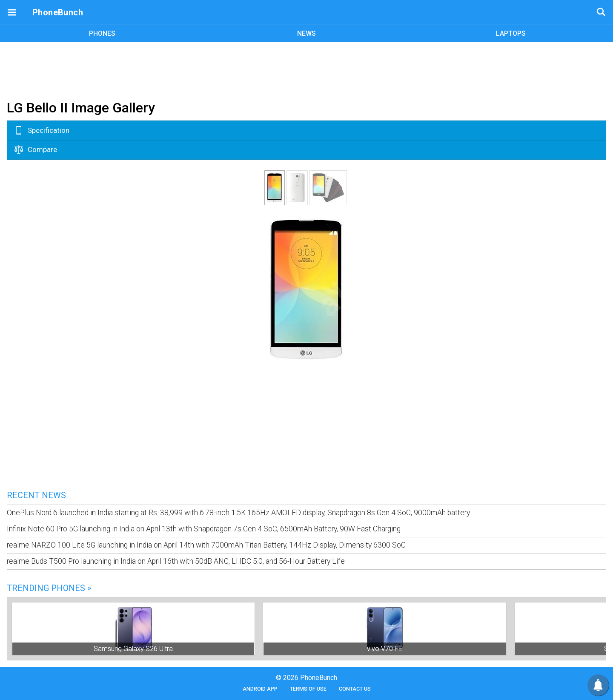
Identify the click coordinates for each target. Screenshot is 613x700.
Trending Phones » (49, 588)
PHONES (102, 33)
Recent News (36, 495)
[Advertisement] (306, 69)
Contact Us (355, 689)
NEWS (306, 33)
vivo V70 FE (385, 649)
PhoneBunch (58, 12)
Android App (260, 689)
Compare (36, 149)
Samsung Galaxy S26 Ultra (133, 649)
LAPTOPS (511, 33)
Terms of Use (308, 689)
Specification (42, 130)
